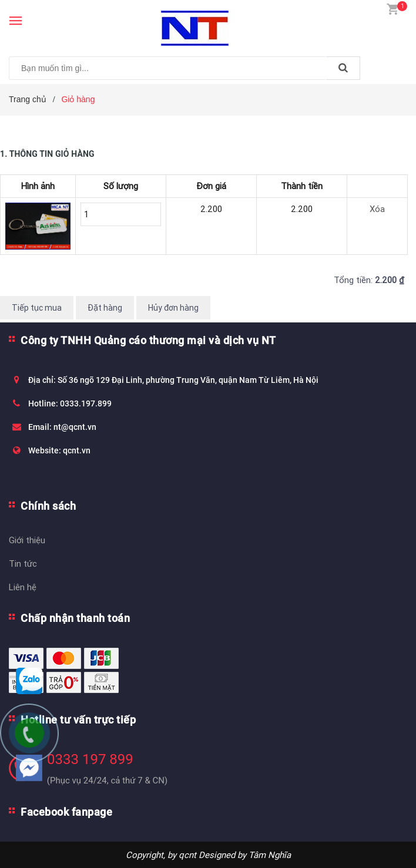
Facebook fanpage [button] (66, 812)
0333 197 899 (90, 759)
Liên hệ (23, 587)
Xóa (377, 209)
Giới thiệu (27, 540)
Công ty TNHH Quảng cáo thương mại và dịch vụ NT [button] (148, 340)
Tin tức (23, 563)
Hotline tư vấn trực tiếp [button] (78, 720)
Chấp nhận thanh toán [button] (75, 618)
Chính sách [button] (48, 506)
